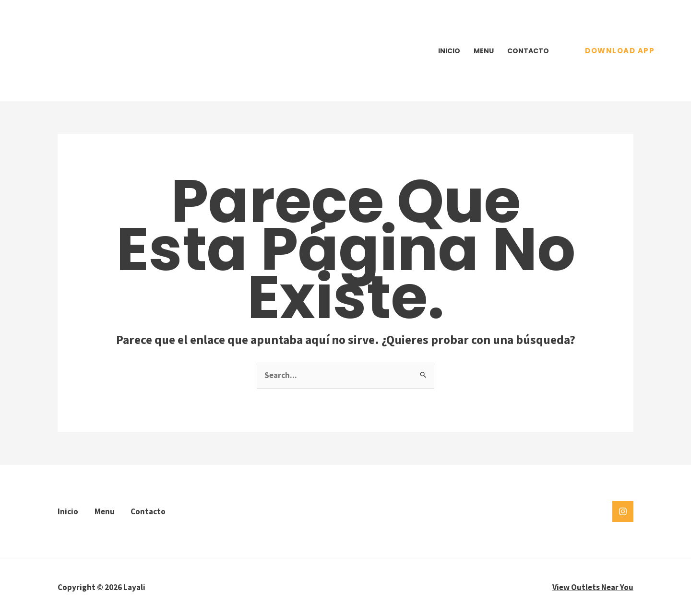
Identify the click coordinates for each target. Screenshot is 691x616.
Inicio (449, 51)
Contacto (528, 51)
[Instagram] (623, 511)
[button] (620, 51)
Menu (484, 51)
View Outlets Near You (593, 587)
